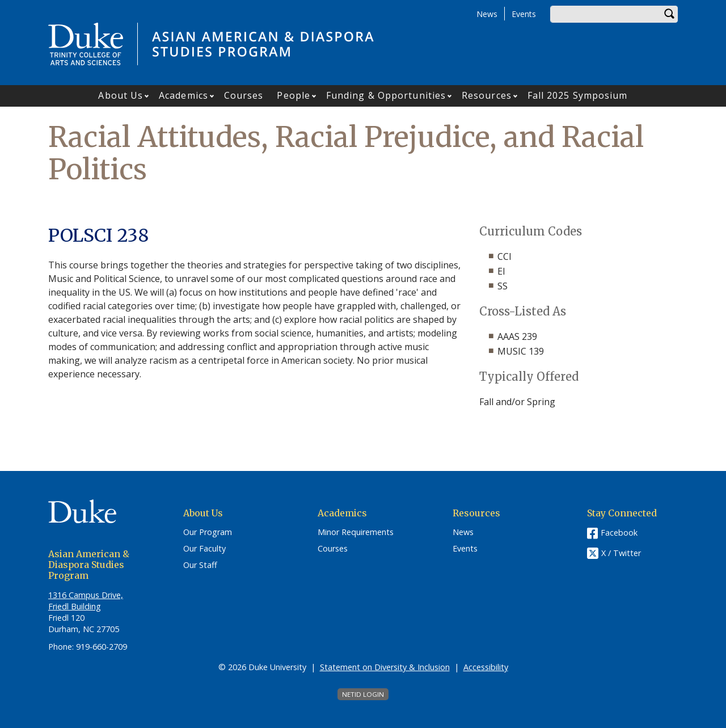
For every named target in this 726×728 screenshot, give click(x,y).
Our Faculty (204, 549)
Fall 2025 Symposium (578, 95)
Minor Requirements (356, 532)
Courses (244, 95)
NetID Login (363, 694)
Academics (183, 95)
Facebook (619, 533)
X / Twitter (621, 554)
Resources (487, 95)
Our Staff (200, 565)
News (487, 14)
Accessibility (486, 667)
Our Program (208, 532)
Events (524, 14)
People (294, 95)
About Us (121, 95)
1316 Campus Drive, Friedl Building (86, 601)
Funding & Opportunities (386, 95)
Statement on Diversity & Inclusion (385, 667)
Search (669, 14)
